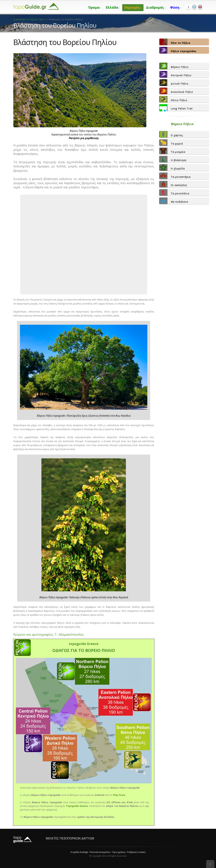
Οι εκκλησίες (173, 184)
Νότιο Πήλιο (173, 99)
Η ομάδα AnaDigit (79, 852)
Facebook (189, 7)
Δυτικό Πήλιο (174, 83)
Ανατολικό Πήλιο (176, 91)
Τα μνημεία (172, 151)
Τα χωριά (171, 143)
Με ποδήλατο (174, 201)
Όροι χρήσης (119, 852)
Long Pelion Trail (176, 108)
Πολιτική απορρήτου (100, 852)
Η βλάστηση (173, 159)
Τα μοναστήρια (175, 176)
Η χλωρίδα (172, 168)
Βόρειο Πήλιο (174, 66)
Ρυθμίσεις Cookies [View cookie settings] (136, 852)
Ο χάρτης (171, 134)
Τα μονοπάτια (174, 192)
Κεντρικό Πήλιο (175, 74)
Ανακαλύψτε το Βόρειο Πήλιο (29, 19)
